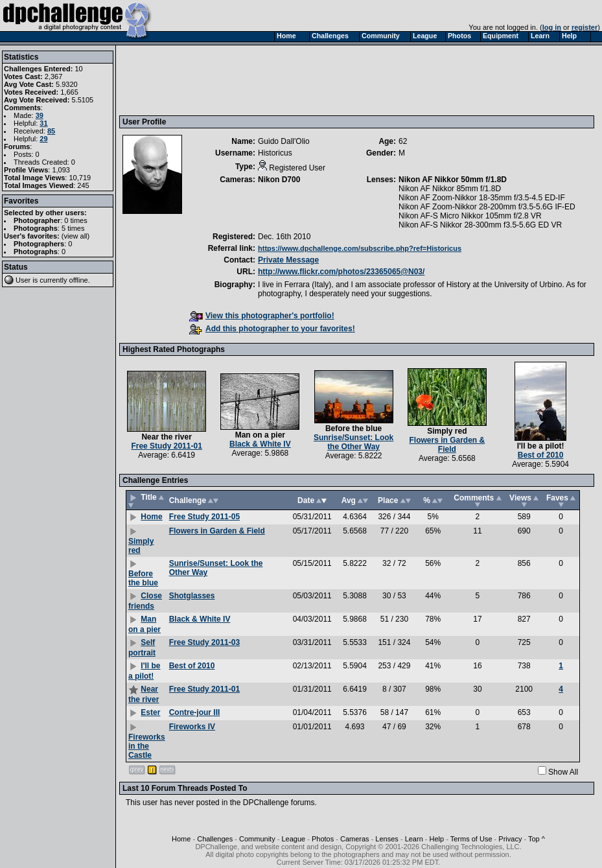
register (585, 27)
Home (151, 517)
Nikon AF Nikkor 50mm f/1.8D (453, 180)
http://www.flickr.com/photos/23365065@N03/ (341, 272)
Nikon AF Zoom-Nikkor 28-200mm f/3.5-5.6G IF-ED (487, 207)
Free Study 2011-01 (166, 446)
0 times (75, 220)
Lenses (387, 839)
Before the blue (353, 428)
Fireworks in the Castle (147, 746)
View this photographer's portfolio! (262, 316)
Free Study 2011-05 (204, 517)
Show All (563, 772)
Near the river (166, 437)
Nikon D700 (279, 180)
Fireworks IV (192, 727)
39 (40, 115)
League (293, 839)
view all (76, 236)
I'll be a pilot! (541, 446)
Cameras (355, 839)
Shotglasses (192, 596)
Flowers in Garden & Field (447, 445)
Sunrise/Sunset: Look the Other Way (353, 442)
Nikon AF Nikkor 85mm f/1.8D (450, 189)
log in (552, 27)
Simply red (447, 431)
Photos (323, 839)
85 (51, 131)
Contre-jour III (195, 712)
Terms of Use (471, 839)
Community (257, 839)
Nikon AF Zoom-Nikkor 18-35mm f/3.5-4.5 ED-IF (482, 198)
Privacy (510, 839)
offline (79, 280)
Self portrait (142, 648)
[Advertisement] (358, 80)
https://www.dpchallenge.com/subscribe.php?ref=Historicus (360, 248)
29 (43, 139)
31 (43, 123)
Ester (150, 712)
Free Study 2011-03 (204, 642)
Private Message (288, 260)
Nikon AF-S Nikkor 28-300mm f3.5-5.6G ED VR (480, 225)
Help (437, 839)
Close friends (145, 601)
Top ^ (537, 839)
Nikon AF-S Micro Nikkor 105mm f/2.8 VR (470, 216)
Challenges (215, 839)
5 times (73, 228)
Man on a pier (260, 435)
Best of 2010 (541, 455)
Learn (414, 839)
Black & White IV (260, 444)
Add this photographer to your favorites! (272, 329)
